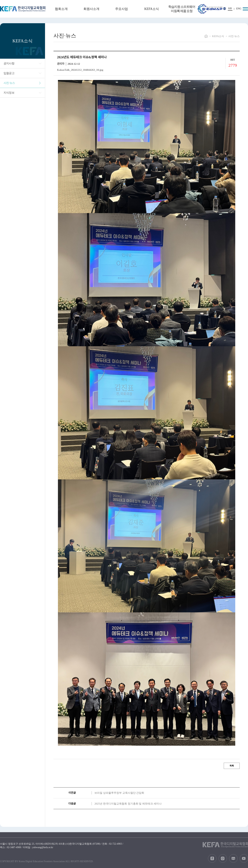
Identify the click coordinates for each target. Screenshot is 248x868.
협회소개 (61, 9)
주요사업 (122, 9)
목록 (232, 766)
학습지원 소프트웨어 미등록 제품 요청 (182, 9)
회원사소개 (91, 9)
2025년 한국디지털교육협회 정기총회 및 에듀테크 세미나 (128, 804)
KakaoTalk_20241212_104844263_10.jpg (80, 70)
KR (230, 9)
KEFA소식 (152, 9)
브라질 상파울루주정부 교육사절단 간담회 (119, 793)
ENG (239, 9)
